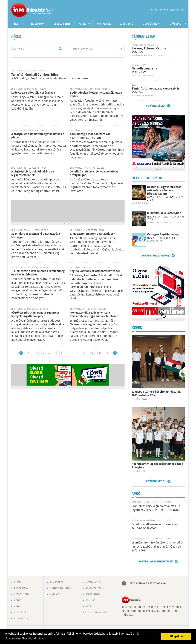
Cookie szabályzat (97, 613)
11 (100, 353)
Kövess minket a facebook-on (147, 583)
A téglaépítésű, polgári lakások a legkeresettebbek (33, 173)
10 (92, 353)
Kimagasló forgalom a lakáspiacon (93, 234)
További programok (156, 256)
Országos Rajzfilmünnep (163, 234)
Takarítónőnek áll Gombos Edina (35, 75)
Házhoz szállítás (60, 589)
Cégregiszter (62, 24)
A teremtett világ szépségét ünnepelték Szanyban (157, 466)
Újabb (21, 353)
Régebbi (115, 353)
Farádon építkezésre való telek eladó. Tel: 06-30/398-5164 (156, 526)
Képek (82, 24)
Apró (17, 607)
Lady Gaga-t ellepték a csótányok (33, 93)
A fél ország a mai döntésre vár (90, 134)
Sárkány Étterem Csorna (149, 49)
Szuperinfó (127, 24)
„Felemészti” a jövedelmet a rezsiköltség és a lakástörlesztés (38, 273)
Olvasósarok (151, 24)
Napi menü (56, 595)
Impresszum (93, 595)
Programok (37, 24)
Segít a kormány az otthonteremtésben (95, 271)
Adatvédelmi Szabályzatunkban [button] (25, 638)
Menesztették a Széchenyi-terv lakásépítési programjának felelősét (94, 315)
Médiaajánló (93, 582)
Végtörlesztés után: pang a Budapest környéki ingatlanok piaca (35, 315)
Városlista (54, 10)
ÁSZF (88, 607)
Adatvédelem (93, 589)
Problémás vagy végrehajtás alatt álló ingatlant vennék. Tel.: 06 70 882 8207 (156, 508)
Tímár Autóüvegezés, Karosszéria (156, 89)
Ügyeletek (20, 613)
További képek (156, 481)
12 (107, 353)
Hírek (15, 24)
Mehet (60, 49)
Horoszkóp (21, 619)
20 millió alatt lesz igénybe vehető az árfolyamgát (94, 173)
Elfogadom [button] (176, 636)
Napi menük (104, 24)
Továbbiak (175, 24)
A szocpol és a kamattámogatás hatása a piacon (38, 136)
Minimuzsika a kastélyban (164, 213)
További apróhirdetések (156, 562)
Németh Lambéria (144, 69)
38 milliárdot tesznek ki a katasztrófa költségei (36, 236)
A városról (57, 582)
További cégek (156, 106)
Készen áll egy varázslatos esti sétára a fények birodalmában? (164, 190)
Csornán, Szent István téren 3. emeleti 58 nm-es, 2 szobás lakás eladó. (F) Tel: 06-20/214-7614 (158, 547)
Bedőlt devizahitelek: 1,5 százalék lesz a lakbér (96, 95)
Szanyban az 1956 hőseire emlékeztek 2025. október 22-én (156, 394)
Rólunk (90, 601)
